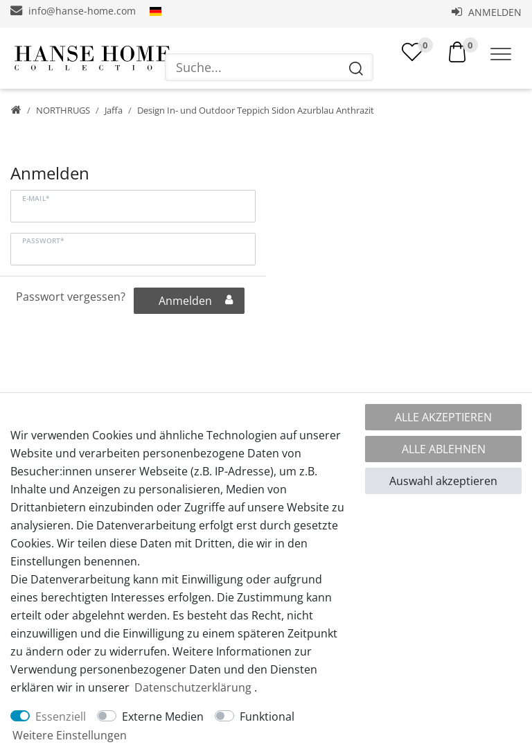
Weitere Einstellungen (70, 735)
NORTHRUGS (63, 110)
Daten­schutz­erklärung (193, 687)
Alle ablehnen (444, 449)
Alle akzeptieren (443, 417)
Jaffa (114, 110)
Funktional (267, 717)
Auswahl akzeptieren (443, 481)
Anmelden (487, 12)
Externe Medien (163, 717)
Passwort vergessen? (71, 297)
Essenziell (61, 717)
